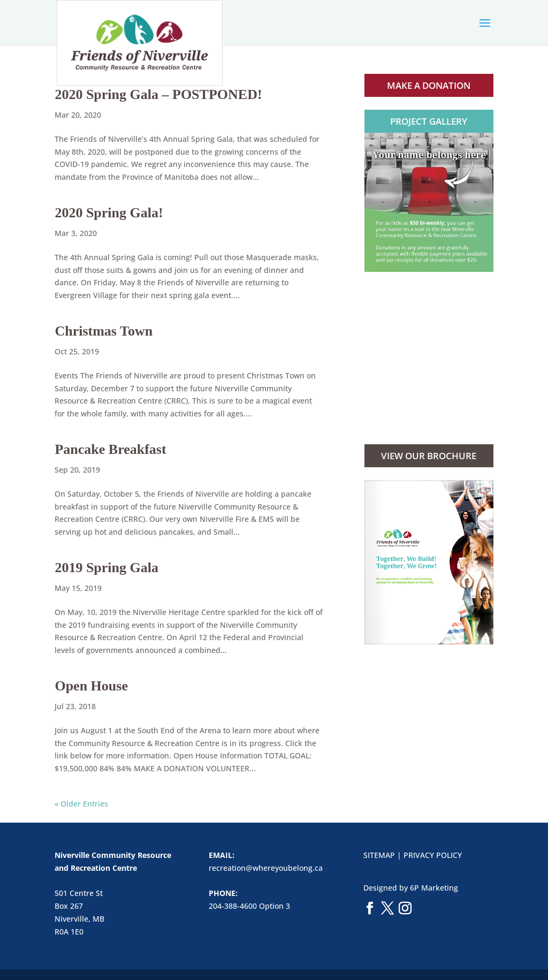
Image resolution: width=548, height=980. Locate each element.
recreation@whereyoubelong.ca (266, 868)
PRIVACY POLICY (433, 855)
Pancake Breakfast (110, 449)
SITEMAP (379, 855)
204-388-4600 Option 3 (249, 906)
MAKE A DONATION (429, 85)
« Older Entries (81, 804)
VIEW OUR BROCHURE (429, 456)
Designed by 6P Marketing (411, 888)
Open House (91, 686)
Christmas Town (104, 331)
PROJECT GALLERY (429, 121)
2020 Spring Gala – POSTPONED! (158, 94)
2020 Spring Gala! (109, 213)
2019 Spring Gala (106, 568)
